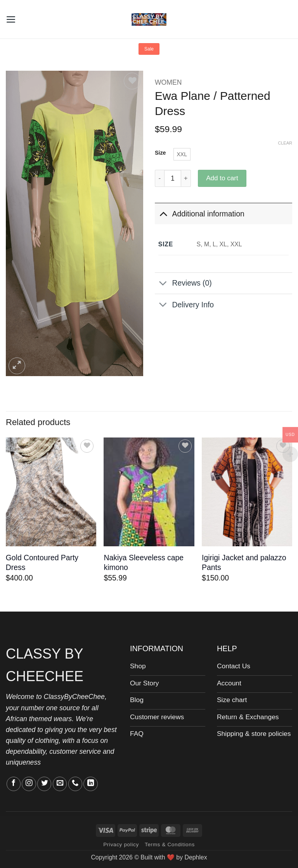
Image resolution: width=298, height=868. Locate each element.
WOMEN (168, 82)
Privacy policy (121, 844)
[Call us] (75, 784)
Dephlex (196, 857)
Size (160, 153)
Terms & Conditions (170, 844)
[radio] (182, 154)
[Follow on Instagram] (29, 784)
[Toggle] (163, 214)
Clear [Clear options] (285, 143)
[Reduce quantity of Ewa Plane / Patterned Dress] (159, 178)
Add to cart (222, 178)
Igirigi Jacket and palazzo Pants (244, 562)
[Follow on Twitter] (44, 784)
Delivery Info (184, 306)
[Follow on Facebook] (14, 784)
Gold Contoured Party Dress (42, 562)
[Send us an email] (60, 784)
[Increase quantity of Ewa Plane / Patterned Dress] (186, 178)
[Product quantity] (173, 178)
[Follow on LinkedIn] (90, 784)
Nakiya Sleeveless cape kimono (144, 562)
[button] (11, 19)
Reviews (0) (183, 284)
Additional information (200, 214)
